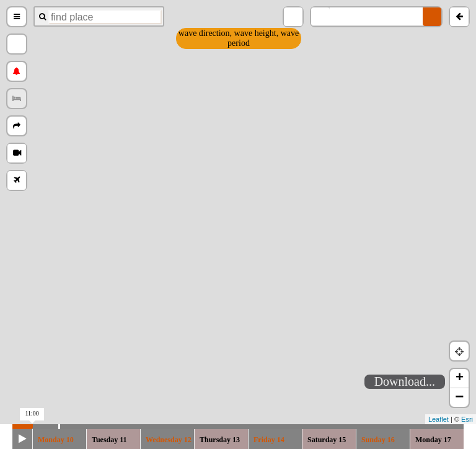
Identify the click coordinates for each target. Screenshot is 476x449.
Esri (467, 419)
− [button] (459, 398)
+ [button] (460, 378)
